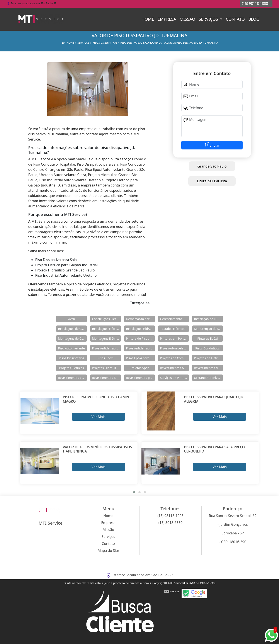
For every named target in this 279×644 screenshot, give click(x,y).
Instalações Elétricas (106, 329)
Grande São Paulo (212, 166)
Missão (187, 19)
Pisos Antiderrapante (106, 348)
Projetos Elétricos (71, 368)
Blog (254, 19)
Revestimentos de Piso (208, 368)
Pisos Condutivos (208, 348)
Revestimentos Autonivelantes (174, 368)
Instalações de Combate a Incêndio (72, 329)
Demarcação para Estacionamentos (140, 319)
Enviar (214, 145)
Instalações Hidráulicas (140, 329)
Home (148, 19)
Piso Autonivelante (71, 348)
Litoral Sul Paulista (212, 181)
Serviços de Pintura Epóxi (174, 378)
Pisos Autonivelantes (174, 348)
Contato (235, 19)
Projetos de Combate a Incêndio (174, 358)
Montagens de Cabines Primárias (72, 338)
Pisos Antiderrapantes (140, 348)
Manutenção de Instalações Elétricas (208, 329)
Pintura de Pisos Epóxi (140, 338)
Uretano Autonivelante (208, 378)
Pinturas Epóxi (208, 338)
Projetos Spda (140, 368)
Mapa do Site (108, 551)
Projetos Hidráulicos (106, 368)
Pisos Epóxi (105, 358)
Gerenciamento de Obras (174, 319)
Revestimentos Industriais (106, 378)
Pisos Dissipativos (71, 358)
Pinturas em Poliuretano (174, 338)
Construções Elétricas (106, 319)
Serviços (209, 19)
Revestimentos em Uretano (72, 378)
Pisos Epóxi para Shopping (140, 358)
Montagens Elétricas (106, 338)
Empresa (167, 19)
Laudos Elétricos (174, 329)
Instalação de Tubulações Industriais (208, 319)
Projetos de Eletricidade (208, 358)
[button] (134, 492)
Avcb (71, 319)
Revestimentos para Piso (140, 378)
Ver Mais (98, 417)
